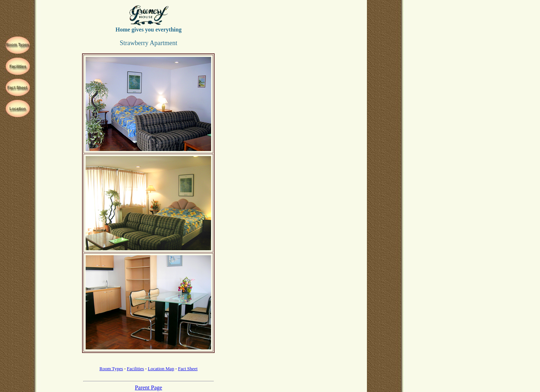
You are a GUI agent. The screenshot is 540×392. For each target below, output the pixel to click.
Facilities (135, 369)
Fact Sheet (188, 369)
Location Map (161, 369)
